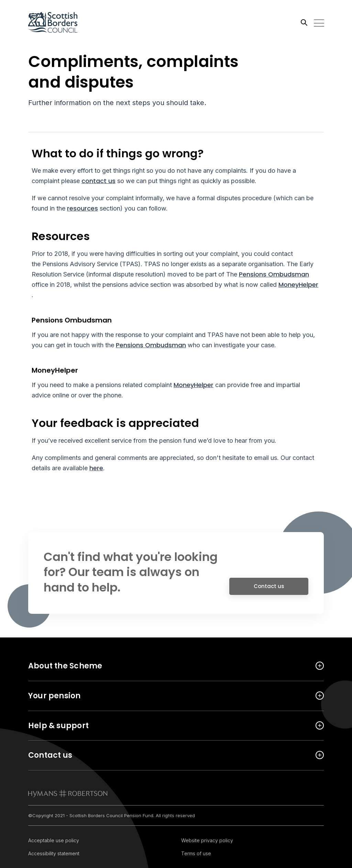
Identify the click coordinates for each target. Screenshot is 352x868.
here (96, 469)
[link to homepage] (68, 793)
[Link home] (59, 22)
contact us (98, 182)
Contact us (269, 589)
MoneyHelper (298, 285)
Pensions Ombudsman (274, 275)
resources (82, 209)
